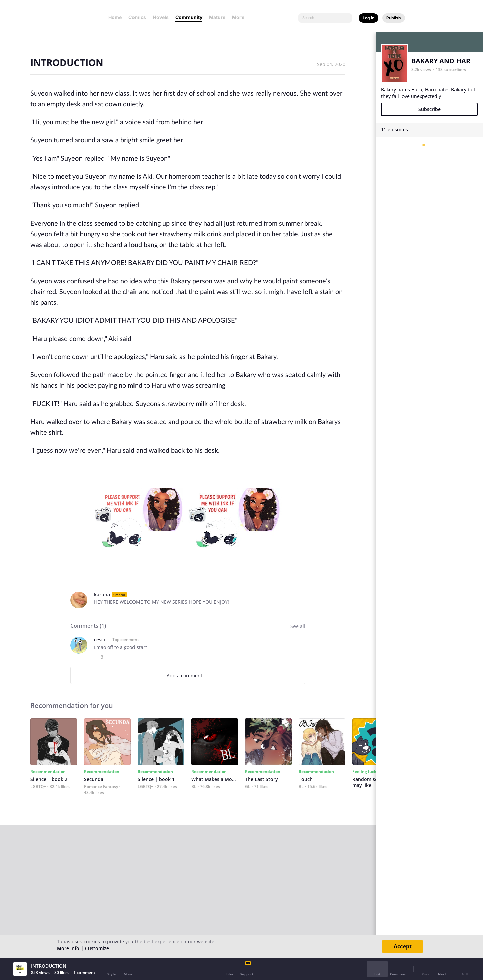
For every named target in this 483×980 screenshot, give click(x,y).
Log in (368, 18)
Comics (137, 17)
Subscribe (430, 109)
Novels (161, 17)
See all (298, 626)
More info (68, 948)
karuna (102, 594)
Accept (403, 946)
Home (115, 17)
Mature (217, 17)
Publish (394, 18)
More (240, 17)
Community (189, 17)
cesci (99, 640)
